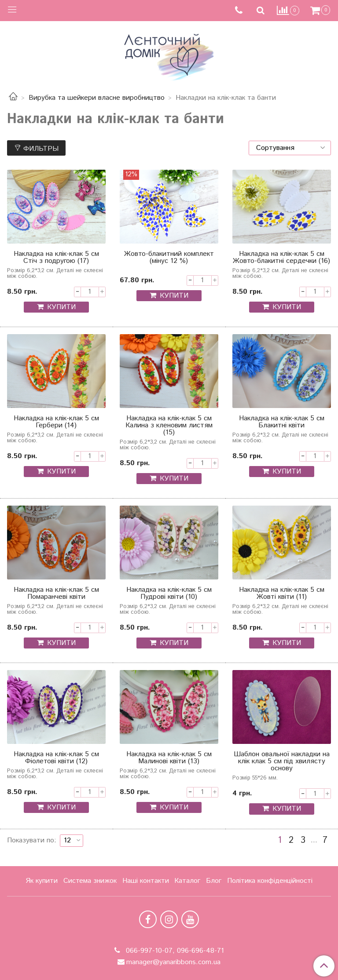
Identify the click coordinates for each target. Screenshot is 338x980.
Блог (214, 881)
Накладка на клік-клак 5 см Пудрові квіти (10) (169, 594)
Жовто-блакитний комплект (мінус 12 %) (169, 258)
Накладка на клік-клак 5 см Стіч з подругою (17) (56, 258)
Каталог (187, 881)
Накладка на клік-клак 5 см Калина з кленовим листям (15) (169, 426)
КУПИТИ (61, 307)
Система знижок (90, 881)
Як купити (42, 881)
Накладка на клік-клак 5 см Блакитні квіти (282, 423)
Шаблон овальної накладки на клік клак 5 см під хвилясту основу (282, 762)
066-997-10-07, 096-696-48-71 (174, 951)
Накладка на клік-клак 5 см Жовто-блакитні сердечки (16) (281, 258)
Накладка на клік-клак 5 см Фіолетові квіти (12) (56, 759)
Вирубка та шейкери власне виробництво (97, 98)
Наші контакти (146, 881)
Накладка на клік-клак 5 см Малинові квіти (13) (169, 759)
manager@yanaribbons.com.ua (173, 962)
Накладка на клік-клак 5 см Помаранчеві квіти (56, 594)
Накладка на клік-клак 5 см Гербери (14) (56, 423)
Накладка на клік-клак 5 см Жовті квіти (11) (282, 594)
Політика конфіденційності (270, 881)
